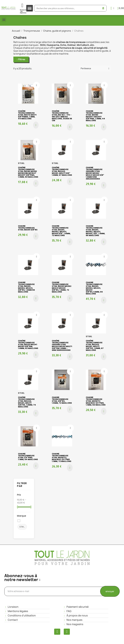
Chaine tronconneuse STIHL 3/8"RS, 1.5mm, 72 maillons (62, 400)
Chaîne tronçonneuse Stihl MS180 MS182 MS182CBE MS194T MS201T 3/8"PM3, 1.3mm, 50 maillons (28, 172)
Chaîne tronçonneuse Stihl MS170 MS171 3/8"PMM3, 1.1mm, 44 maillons (27, 115)
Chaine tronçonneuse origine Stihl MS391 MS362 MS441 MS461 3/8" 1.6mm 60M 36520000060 (95, 173)
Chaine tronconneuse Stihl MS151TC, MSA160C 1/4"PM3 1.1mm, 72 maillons (62, 458)
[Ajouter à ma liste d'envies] (36, 85)
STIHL (23, 527)
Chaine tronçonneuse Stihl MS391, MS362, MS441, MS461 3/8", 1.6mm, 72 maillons (61, 231)
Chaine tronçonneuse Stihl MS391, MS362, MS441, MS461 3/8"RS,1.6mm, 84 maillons (94, 288)
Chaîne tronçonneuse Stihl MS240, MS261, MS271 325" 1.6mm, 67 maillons (62, 171)
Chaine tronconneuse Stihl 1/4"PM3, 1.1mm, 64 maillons (28, 457)
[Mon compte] (112, 8)
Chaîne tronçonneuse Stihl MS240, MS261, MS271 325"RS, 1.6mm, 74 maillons (27, 402)
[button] (21, 59)
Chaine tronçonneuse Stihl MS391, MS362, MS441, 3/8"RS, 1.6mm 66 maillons (26, 287)
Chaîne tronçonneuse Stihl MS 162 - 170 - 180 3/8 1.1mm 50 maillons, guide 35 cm (62, 116)
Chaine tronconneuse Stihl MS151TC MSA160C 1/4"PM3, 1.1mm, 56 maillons (96, 401)
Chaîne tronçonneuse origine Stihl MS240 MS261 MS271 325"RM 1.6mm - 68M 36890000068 (62, 345)
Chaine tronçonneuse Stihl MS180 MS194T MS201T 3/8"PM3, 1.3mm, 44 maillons (95, 116)
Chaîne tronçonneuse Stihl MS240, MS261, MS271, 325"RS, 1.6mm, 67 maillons (95, 345)
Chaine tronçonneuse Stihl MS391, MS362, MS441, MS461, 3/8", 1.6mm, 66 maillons (95, 231)
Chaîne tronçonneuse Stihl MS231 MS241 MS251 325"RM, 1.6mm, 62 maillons (28, 344)
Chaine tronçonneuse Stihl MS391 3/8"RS (28, 228)
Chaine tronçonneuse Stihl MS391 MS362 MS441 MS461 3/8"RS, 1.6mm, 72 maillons (62, 287)
